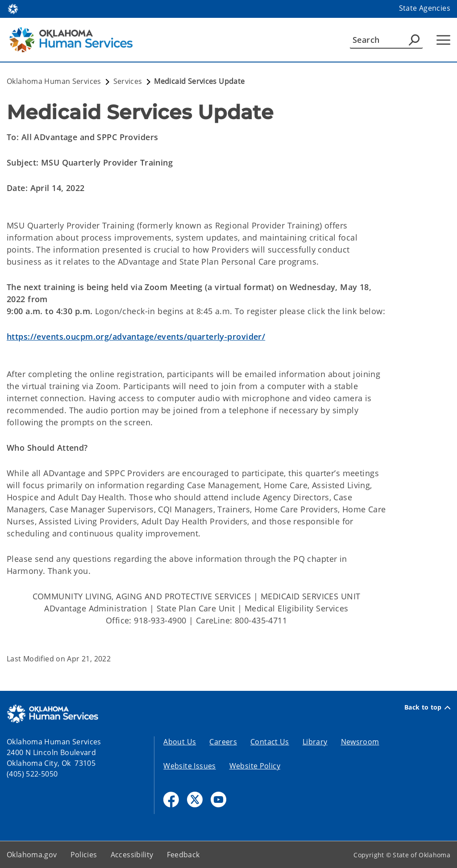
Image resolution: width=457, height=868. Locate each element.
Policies (84, 855)
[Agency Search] (414, 40)
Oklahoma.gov (32, 855)
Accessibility (132, 855)
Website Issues (189, 766)
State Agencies (425, 8)
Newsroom (360, 742)
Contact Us (270, 742)
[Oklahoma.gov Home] (13, 8)
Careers (223, 742)
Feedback (183, 855)
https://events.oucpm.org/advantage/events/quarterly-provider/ (136, 336)
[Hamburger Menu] (443, 40)
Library (315, 742)
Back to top (427, 707)
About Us (180, 742)
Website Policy (255, 766)
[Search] (386, 40)
